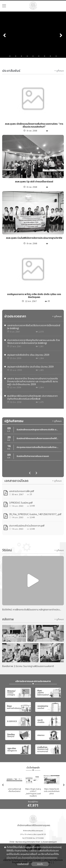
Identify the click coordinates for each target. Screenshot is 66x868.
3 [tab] (22, 56)
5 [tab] (33, 56)
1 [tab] (10, 56)
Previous (5, 35)
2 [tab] (16, 56)
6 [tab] (39, 56)
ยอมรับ (40, 864)
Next (61, 35)
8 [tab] (50, 56)
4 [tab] (27, 56)
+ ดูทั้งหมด (59, 71)
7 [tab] (45, 56)
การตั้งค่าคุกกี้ (23, 864)
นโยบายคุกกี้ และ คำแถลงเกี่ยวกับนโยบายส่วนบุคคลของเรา (32, 858)
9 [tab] (56, 56)
